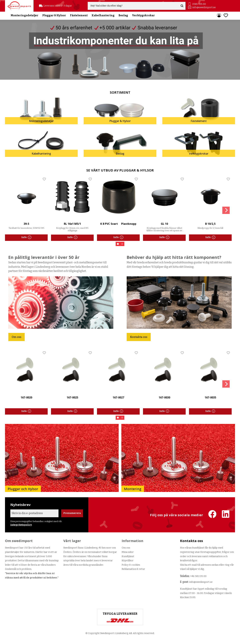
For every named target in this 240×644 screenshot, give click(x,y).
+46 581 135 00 (198, 576)
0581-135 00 (199, 4)
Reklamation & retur (133, 569)
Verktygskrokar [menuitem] (143, 16)
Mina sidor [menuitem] (219, 16)
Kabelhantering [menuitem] (103, 16)
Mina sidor (128, 552)
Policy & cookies (131, 565)
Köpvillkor (128, 561)
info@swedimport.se (204, 8)
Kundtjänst (128, 556)
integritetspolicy (21, 525)
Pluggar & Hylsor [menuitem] (54, 16)
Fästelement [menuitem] (79, 16)
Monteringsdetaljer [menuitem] (24, 16)
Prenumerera (72, 513)
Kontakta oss (139, 337)
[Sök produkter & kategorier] (134, 6)
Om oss (16, 337)
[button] (226, 16)
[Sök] (182, 6)
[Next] (226, 210)
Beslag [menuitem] (123, 16)
